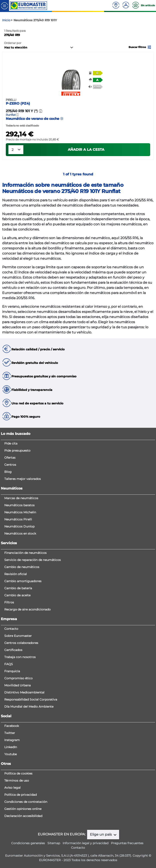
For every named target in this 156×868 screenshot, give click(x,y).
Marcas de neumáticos (21, 498)
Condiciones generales (28, 843)
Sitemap (54, 843)
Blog (8, 472)
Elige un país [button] (101, 834)
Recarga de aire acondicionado (27, 609)
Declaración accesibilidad (23, 816)
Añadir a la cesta (86, 150)
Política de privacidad (20, 795)
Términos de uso (17, 781)
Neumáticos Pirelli (18, 519)
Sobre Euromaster (18, 636)
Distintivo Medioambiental (24, 692)
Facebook (12, 726)
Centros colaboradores (21, 643)
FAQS (9, 664)
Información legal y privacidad (86, 843)
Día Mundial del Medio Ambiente (29, 707)
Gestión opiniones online (23, 809)
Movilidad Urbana (17, 685)
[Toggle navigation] (5, 5)
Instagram (12, 740)
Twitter (10, 733)
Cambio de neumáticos (22, 567)
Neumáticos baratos (19, 505)
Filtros (9, 602)
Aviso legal (12, 788)
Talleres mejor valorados (23, 479)
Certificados (13, 650)
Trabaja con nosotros (20, 657)
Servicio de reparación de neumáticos (33, 560)
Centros (10, 465)
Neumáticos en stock (20, 533)
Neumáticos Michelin (20, 512)
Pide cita (11, 443)
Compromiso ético (18, 678)
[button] (140, 47)
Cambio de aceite (17, 595)
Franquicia (12, 671)
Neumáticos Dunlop (19, 526)
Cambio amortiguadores (23, 581)
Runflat (11, 115)
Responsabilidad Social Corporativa (31, 699)
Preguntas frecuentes (127, 843)
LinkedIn (11, 747)
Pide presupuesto (17, 451)
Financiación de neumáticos (25, 553)
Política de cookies (18, 773)
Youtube (11, 754)
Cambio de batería (18, 588)
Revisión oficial (16, 574)
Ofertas (10, 458)
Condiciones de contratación (26, 802)
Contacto (11, 629)
